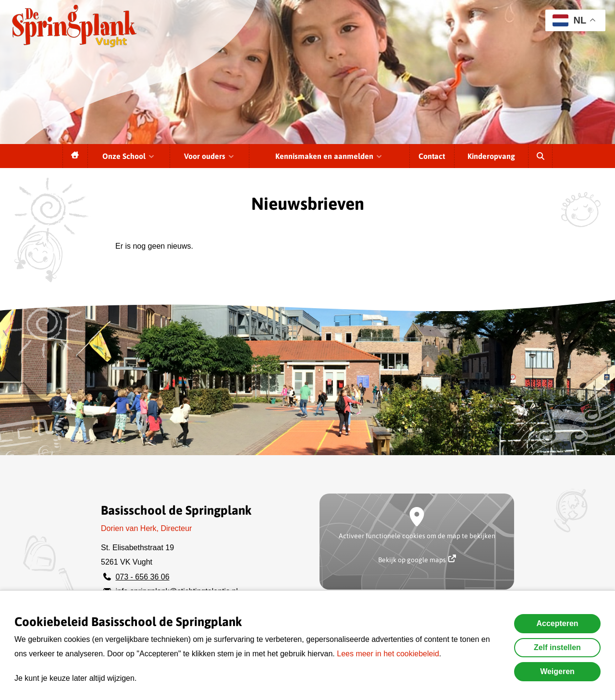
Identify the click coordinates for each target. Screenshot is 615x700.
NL (569, 20)
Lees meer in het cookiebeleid (388, 654)
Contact (432, 156)
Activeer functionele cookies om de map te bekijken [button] (417, 536)
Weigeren (557, 671)
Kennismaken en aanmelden (329, 156)
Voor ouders (209, 156)
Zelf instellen (557, 647)
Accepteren (557, 623)
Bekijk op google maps (417, 559)
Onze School (129, 156)
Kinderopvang (491, 156)
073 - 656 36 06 (142, 577)
